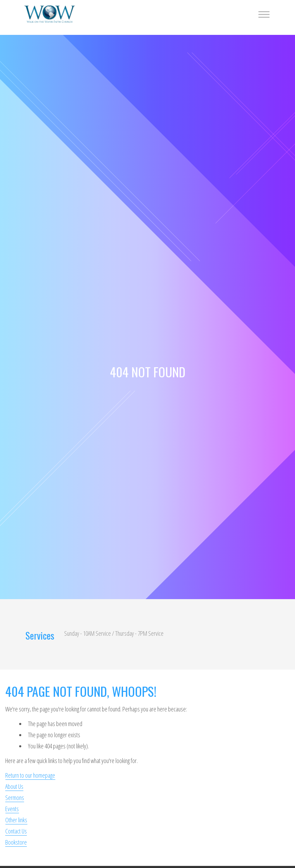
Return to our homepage (30, 775)
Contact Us (16, 831)
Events (12, 809)
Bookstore (16, 842)
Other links (16, 820)
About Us (14, 786)
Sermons (15, 798)
